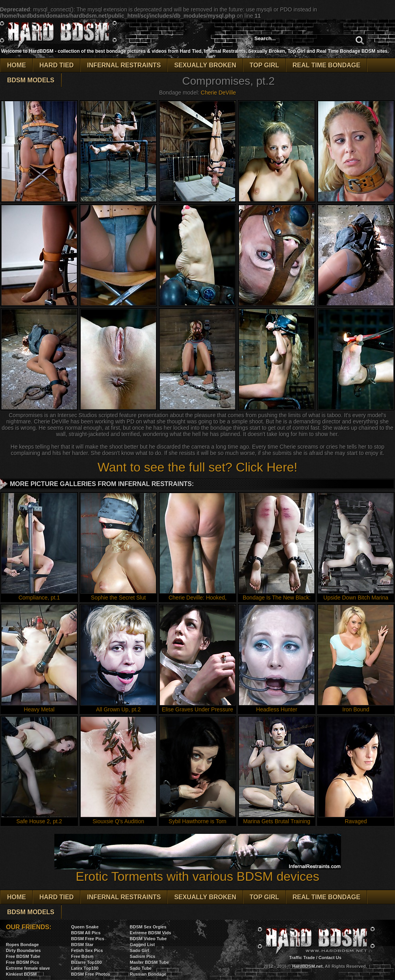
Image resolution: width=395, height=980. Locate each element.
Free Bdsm (83, 956)
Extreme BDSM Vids (151, 933)
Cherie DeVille (218, 93)
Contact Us (330, 958)
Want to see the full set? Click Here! (197, 467)
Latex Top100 (85, 968)
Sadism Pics (143, 956)
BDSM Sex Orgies (148, 927)
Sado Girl (140, 950)
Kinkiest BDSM (21, 974)
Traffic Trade (302, 958)
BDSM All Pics (86, 933)
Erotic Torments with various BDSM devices (198, 871)
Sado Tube (141, 968)
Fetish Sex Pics (87, 950)
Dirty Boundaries (23, 950)
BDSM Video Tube (148, 939)
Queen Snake (85, 927)
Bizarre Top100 (87, 962)
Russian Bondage (148, 974)
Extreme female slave (28, 968)
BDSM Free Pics (88, 939)
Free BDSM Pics (22, 962)
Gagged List (143, 945)
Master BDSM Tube (149, 962)
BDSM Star (83, 945)
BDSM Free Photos (91, 974)
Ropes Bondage (22, 945)
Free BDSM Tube (23, 956)
